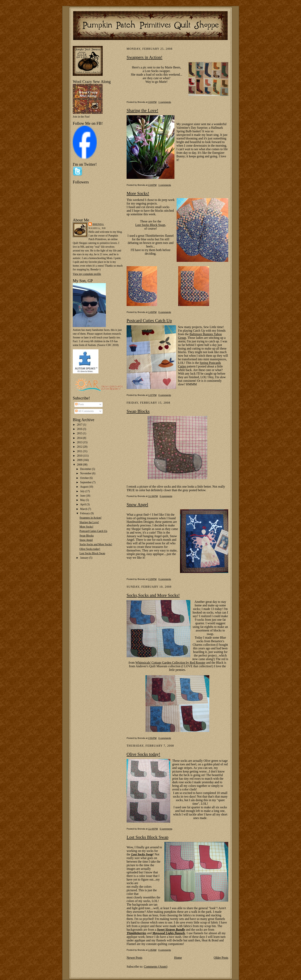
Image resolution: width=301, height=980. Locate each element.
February (85, 513)
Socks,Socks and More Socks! (96, 544)
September (86, 482)
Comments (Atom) (155, 967)
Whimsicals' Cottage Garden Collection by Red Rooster (170, 663)
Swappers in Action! (90, 518)
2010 (80, 456)
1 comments (165, 102)
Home (178, 958)
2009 (80, 460)
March (84, 509)
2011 (80, 451)
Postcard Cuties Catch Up (93, 531)
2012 (80, 447)
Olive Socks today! (90, 549)
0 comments (165, 312)
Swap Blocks (87, 536)
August (84, 487)
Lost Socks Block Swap (92, 553)
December (86, 469)
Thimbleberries (136, 933)
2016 (80, 429)
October (85, 478)
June (83, 496)
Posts (80, 404)
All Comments (85, 411)
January (85, 558)
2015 (80, 433)
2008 (80, 465)
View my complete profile (87, 274)
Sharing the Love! (89, 522)
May (83, 500)
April (83, 504)
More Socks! (86, 527)
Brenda (98, 224)
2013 (80, 442)
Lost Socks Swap (142, 854)
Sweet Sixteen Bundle (171, 930)
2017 (80, 425)
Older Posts (221, 958)
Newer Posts (134, 958)
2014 (80, 438)
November (86, 473)
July (83, 491)
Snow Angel (86, 540)
